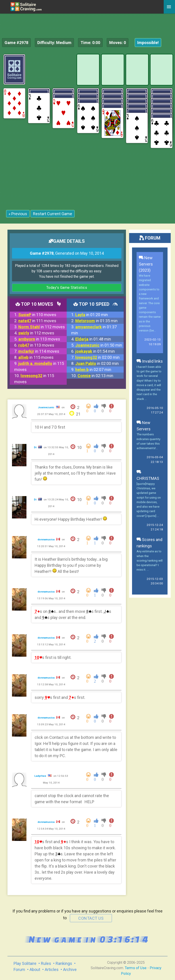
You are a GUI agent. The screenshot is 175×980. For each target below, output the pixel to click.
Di (35, 447)
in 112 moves (42, 327)
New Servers (144, 426)
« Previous (18, 214)
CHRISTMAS (148, 475)
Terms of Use (136, 968)
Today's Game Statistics (67, 288)
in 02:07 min (93, 370)
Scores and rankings (149, 543)
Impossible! (148, 43)
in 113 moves (39, 339)
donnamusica (46, 539)
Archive (70, 969)
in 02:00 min (97, 357)
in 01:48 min (93, 339)
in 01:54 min (95, 351)
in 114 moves (39, 351)
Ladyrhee (41, 776)
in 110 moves (37, 315)
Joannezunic (46, 407)
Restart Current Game (53, 214)
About (35, 969)
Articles (52, 969)
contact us (91, 918)
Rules (46, 963)
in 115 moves (36, 357)
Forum (19, 969)
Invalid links (150, 361)
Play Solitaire (25, 963)
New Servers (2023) (146, 264)
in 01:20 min (92, 315)
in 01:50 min (99, 345)
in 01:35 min (96, 321)
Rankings (64, 963)
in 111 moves (37, 321)
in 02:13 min (95, 376)
